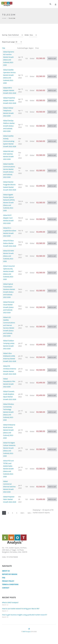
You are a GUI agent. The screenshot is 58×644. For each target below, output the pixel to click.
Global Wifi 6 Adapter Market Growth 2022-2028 (10, 90)
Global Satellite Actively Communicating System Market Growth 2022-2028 (10, 141)
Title (4, 48)
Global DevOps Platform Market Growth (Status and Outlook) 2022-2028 (9, 126)
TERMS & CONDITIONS (10, 584)
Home (4, 18)
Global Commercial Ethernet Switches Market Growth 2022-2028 (9, 487)
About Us (6, 571)
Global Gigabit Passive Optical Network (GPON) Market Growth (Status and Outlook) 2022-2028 (9, 203)
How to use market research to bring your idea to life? (21, 609)
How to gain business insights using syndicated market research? (25, 615)
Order (27, 35)
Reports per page (8, 42)
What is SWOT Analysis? (10, 602)
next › (22, 513)
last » (30, 513)
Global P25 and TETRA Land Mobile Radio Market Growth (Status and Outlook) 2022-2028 (8, 469)
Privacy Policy (8, 581)
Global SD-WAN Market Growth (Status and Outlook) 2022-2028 (8, 256)
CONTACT (6, 588)
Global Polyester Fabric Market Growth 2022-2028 (10, 499)
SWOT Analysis (27, 632)
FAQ (4, 578)
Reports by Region (10, 574)
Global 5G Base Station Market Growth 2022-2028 (10, 243)
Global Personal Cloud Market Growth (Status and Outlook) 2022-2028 (9, 307)
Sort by (5, 35)
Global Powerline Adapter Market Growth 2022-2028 (10, 100)
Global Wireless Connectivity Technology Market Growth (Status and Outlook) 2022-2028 (8, 412)
